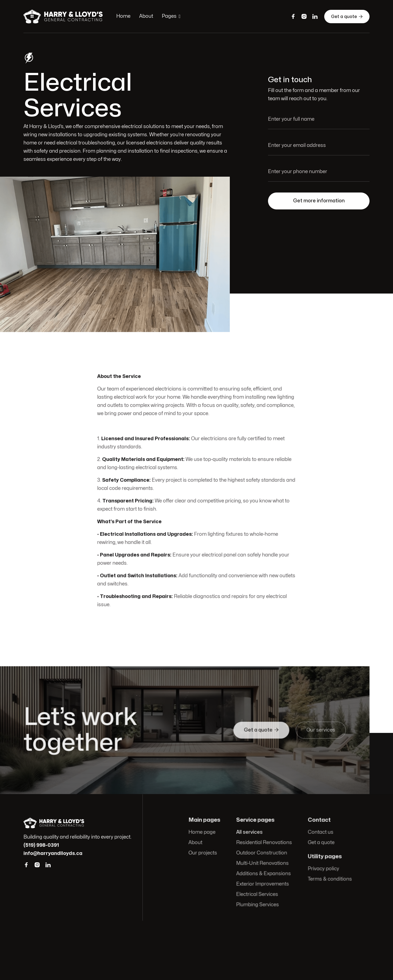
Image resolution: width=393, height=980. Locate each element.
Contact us (320, 833)
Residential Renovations (264, 843)
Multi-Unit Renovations (263, 863)
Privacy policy (323, 869)
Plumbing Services (258, 904)
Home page (203, 833)
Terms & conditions (329, 879)
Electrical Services (257, 894)
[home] (64, 16)
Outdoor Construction (262, 853)
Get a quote (347, 16)
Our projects (204, 853)
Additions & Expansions (264, 874)
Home (123, 16)
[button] (171, 16)
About (146, 16)
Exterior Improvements (263, 884)
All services (250, 833)
